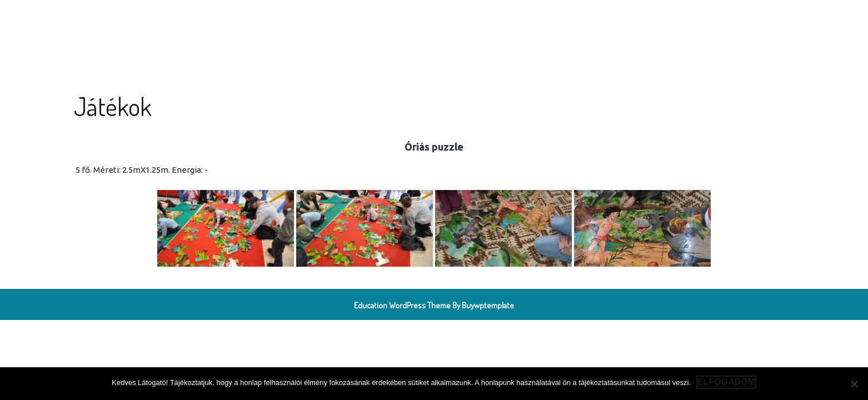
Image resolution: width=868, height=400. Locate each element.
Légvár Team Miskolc (159, 22)
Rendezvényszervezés (393, 22)
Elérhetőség (472, 22)
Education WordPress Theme (402, 305)
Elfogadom (726, 382)
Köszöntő (275, 22)
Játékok (323, 22)
